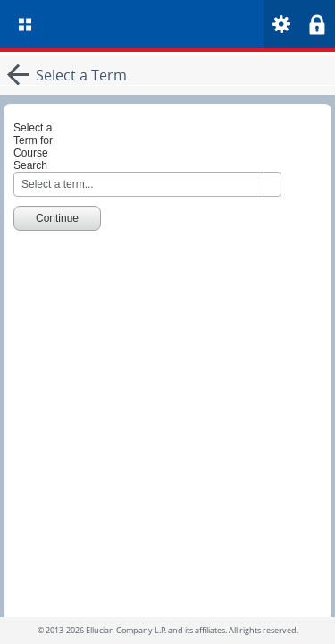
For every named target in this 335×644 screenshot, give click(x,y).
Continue (57, 218)
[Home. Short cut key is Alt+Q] (186, 24)
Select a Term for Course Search (33, 147)
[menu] (25, 24)
